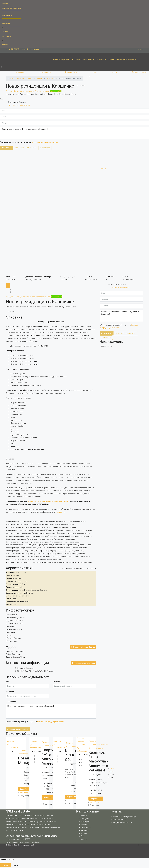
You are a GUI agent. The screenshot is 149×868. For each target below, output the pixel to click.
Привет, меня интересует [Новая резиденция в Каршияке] (74, 133)
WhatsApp (45, 148)
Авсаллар (85, 830)
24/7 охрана (12, 615)
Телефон (57, 681)
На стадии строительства (24, 91)
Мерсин (84, 839)
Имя (8, 681)
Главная (5, 3)
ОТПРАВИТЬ (7, 148)
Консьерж (12, 626)
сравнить (6, 865)
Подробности (25, 789)
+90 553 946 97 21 (38, 671)
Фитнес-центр (13, 641)
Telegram (58, 501)
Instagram (32, 501)
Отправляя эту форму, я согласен (29, 142)
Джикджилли (86, 827)
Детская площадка (15, 621)
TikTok (65, 501)
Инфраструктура (72, 72)
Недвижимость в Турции (11, 8)
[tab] (8, 285)
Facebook (41, 501)
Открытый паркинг (15, 629)
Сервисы (5, 32)
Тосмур (84, 833)
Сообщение (11, 701)
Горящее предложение (83, 743)
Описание (20, 72)
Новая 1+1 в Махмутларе (29, 760)
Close (15, 865)
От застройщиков (42, 91)
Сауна (10, 635)
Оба (82, 836)
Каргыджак (85, 822)
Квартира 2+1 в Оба (73, 755)
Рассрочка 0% (56, 91)
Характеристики (45, 72)
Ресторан (11, 632)
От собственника (12, 746)
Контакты (6, 44)
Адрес (95, 72)
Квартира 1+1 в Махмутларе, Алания (52, 757)
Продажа (10, 91)
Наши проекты (7, 16)
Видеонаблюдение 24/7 (17, 618)
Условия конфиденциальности (45, 142)
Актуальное (6, 36)
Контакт (115, 72)
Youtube (49, 501)
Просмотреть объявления (19, 105)
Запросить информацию (18, 729)
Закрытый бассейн (15, 624)
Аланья (84, 816)
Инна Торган (25, 793)
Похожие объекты (140, 72)
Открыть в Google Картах (83, 647)
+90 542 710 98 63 (23, 671)
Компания (6, 24)
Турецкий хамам (14, 638)
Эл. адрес (10, 691)
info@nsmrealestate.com (122, 823)
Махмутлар (85, 819)
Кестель (84, 825)
